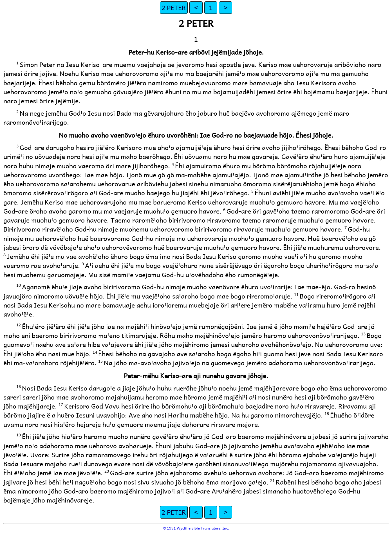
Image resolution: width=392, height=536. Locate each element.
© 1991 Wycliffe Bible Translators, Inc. (196, 528)
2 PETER (174, 7)
